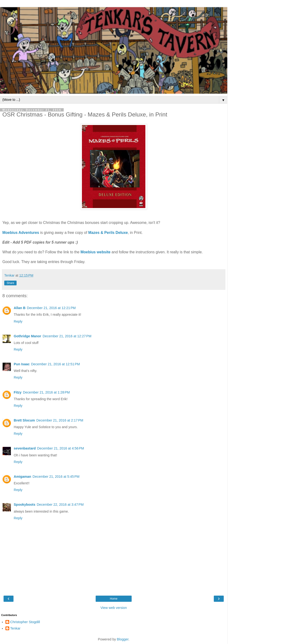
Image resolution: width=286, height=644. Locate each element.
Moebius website (96, 252)
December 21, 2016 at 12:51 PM (55, 364)
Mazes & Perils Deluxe (108, 233)
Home (114, 599)
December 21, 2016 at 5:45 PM (56, 477)
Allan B (20, 308)
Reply (18, 321)
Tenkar (15, 628)
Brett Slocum (24, 420)
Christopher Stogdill (25, 622)
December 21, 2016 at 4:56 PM (61, 448)
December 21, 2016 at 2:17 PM (60, 420)
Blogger (123, 639)
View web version (114, 608)
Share (10, 283)
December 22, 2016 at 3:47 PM (60, 505)
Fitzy (18, 392)
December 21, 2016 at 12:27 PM (67, 336)
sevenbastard (25, 448)
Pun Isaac (22, 364)
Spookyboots (25, 505)
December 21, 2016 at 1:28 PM (46, 392)
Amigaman (22, 477)
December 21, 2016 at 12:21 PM (51, 308)
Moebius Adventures (21, 233)
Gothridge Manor (27, 336)
